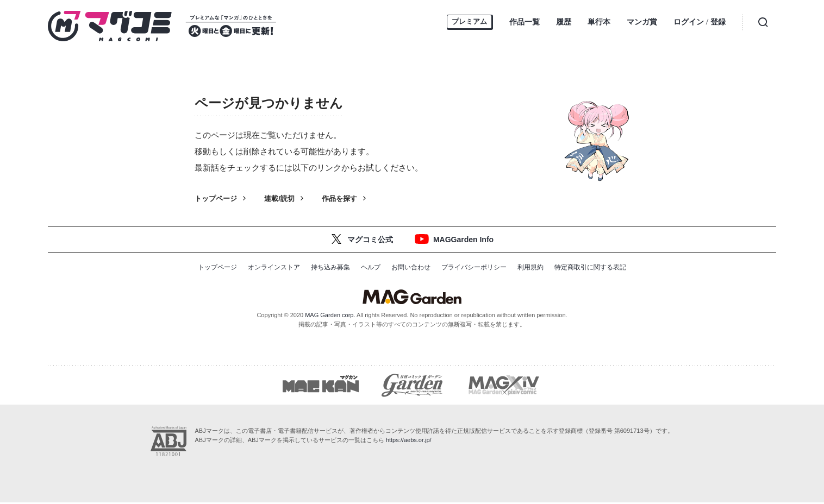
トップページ (216, 199)
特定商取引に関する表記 (590, 267)
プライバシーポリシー (474, 267)
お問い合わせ (411, 267)
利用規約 (530, 267)
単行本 (599, 22)
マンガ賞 (642, 22)
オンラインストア (274, 267)
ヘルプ (371, 267)
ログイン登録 (700, 23)
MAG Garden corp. (330, 315)
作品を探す (339, 199)
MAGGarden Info (463, 240)
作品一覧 (525, 22)
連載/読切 (279, 199)
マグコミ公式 (370, 240)
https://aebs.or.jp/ (409, 442)
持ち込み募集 (330, 267)
